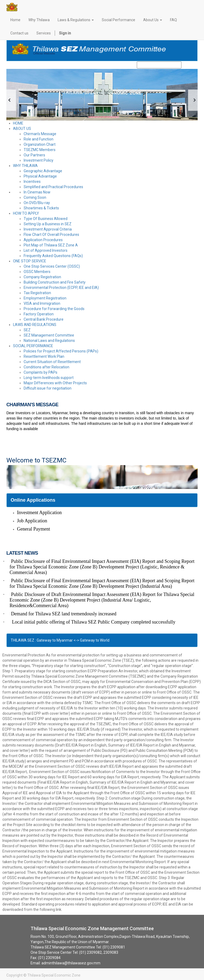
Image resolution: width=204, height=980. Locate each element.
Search (188, 65)
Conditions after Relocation (46, 367)
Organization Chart (40, 144)
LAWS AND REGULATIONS (35, 325)
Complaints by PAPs (41, 372)
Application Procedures (43, 240)
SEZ (27, 330)
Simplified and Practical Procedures (53, 187)
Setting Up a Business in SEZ (48, 224)
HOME (18, 123)
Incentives (32, 182)
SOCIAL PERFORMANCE (33, 346)
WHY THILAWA (25, 166)
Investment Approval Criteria (48, 229)
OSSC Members (37, 272)
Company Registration (42, 277)
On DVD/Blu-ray (37, 203)
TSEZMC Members (40, 150)
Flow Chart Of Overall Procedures (51, 235)
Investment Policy (39, 160)
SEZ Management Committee (49, 335)
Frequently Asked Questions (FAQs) (53, 256)
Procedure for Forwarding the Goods (54, 309)
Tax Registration (37, 293)
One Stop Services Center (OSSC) (52, 266)
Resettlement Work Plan (44, 356)
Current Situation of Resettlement (52, 362)
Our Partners (34, 155)
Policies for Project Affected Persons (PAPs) (61, 351)
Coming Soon (35, 197)
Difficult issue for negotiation (48, 388)
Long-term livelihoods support (49, 378)
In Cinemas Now (37, 192)
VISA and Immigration (42, 303)
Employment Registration (45, 298)
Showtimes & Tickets (41, 208)
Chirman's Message (40, 134)
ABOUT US (22, 129)
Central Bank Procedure (44, 319)
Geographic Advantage (43, 171)
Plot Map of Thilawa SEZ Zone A (51, 245)
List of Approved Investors (46, 250)
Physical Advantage (40, 176)
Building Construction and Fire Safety (55, 282)
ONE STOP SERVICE (30, 261)
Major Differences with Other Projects (55, 383)
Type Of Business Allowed (46, 219)
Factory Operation (39, 314)
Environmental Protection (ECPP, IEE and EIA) (61, 288)
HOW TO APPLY (26, 213)
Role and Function (39, 139)
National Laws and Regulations (49, 341)
